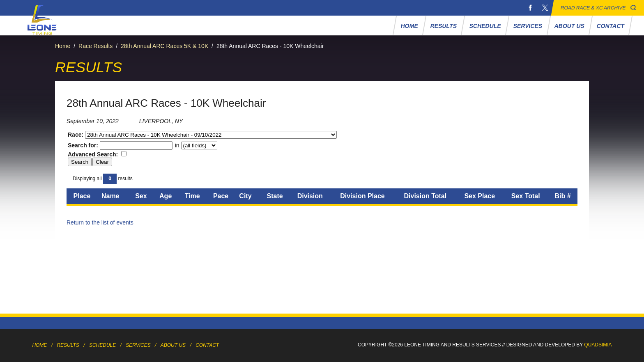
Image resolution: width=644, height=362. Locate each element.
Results (444, 26)
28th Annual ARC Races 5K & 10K (164, 46)
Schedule (485, 26)
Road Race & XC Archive (593, 8)
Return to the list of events (100, 222)
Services (528, 26)
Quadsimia (598, 345)
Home (410, 26)
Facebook (530, 8)
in (195, 145)
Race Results (95, 46)
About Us (570, 26)
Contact (611, 26)
